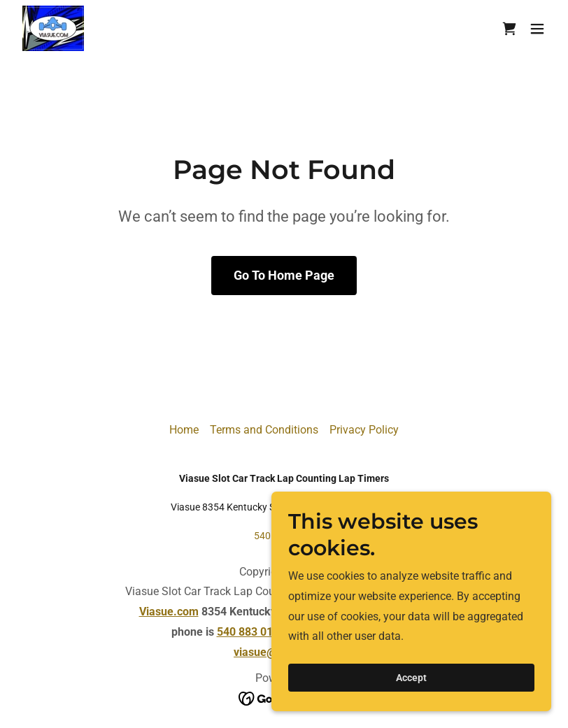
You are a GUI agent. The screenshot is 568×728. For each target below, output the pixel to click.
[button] (537, 29)
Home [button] (184, 430)
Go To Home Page (284, 275)
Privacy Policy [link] (364, 430)
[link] (53, 28)
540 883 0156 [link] (284, 536)
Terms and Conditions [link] (264, 430)
